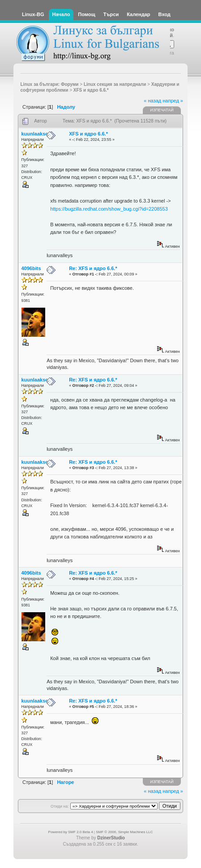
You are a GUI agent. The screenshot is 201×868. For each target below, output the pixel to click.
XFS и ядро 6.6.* (88, 134)
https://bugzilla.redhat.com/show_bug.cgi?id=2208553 (109, 209)
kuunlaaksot (36, 134)
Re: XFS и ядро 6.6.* (93, 268)
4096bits (31, 268)
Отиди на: (60, 806)
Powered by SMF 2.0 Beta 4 (71, 832)
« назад (152, 101)
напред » (173, 101)
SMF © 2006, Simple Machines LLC (124, 832)
